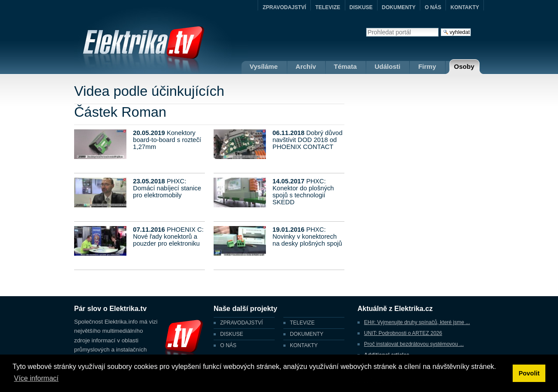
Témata (345, 66)
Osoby (464, 66)
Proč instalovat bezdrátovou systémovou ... (414, 344)
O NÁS (433, 7)
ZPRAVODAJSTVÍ (284, 7)
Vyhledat (366, 28)
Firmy (427, 66)
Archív (306, 66)
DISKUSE (361, 7)
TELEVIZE (328, 7)
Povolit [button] (529, 373)
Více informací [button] (36, 378)
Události (387, 66)
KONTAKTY (465, 7)
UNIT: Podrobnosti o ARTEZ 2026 (403, 333)
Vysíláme (264, 66)
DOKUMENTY (399, 7)
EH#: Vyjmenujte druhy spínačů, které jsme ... (417, 322)
